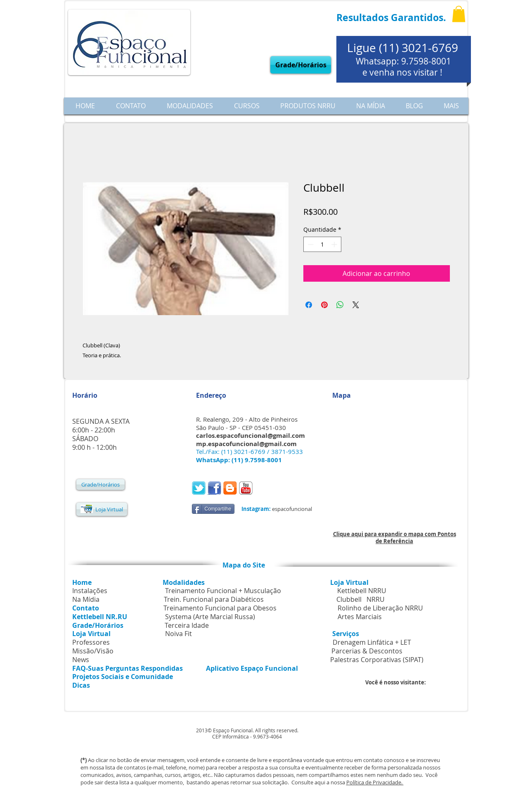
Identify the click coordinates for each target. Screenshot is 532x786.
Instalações (90, 591)
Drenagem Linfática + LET (372, 642)
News (81, 660)
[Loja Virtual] (102, 509)
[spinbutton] (322, 244)
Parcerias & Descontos (331, 651)
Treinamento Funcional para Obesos (220, 608)
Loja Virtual (349, 582)
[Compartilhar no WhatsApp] (340, 305)
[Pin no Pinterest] (324, 305)
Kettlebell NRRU (362, 591)
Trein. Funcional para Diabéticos (214, 599)
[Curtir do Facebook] (274, 489)
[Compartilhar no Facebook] (309, 305)
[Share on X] (356, 305)
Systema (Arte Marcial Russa (209, 617)
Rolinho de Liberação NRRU (380, 608)
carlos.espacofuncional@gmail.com (251, 436)
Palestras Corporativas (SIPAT (376, 660)
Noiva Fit (179, 634)
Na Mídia (86, 599)
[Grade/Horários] (301, 65)
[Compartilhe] (213, 509)
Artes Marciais (360, 617)
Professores (91, 642)
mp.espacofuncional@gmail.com (246, 444)
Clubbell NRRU (361, 599)
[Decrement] (310, 244)
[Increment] (335, 244)
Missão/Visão (93, 651)
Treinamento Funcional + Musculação (224, 591)
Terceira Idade (187, 625)
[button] (459, 14)
